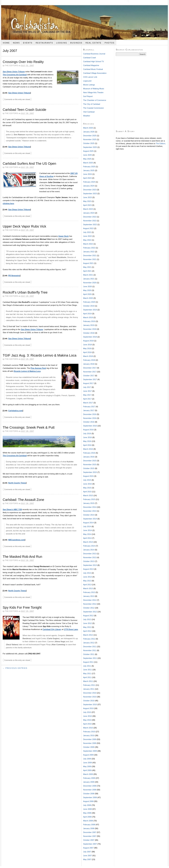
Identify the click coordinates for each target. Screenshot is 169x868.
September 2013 (90, 565)
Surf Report (88, 96)
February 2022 (89, 248)
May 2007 (87, 859)
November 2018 (90, 329)
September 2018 (90, 337)
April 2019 (87, 314)
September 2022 (90, 224)
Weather (87, 116)
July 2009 (87, 759)
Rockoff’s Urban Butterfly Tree (25, 292)
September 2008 (90, 797)
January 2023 (89, 213)
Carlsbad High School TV (94, 61)
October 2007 (89, 840)
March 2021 (88, 275)
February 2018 (89, 360)
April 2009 (87, 770)
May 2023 (87, 201)
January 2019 (89, 325)
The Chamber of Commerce (95, 100)
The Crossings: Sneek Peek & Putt (29, 427)
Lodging (62, 43)
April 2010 (87, 724)
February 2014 (89, 546)
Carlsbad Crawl (89, 58)
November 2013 (90, 557)
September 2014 (90, 519)
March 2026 (88, 128)
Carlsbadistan (84, 20)
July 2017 (87, 387)
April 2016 (87, 445)
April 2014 (87, 538)
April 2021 (87, 271)
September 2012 (90, 612)
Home (6, 43)
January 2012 (89, 643)
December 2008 (90, 786)
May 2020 (87, 290)
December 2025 (90, 136)
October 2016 (89, 422)
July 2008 (87, 805)
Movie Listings (89, 85)
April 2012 (87, 631)
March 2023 (88, 209)
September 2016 (90, 426)
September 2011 (90, 658)
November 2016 (90, 418)
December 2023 (90, 190)
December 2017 (90, 368)
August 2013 (88, 569)
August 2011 (88, 662)
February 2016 (89, 453)
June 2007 (87, 856)
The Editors (161, 143)
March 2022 (88, 244)
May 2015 (87, 488)
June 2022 (87, 236)
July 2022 (87, 232)
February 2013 (89, 592)
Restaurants (44, 43)
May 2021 (87, 267)
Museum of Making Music (94, 89)
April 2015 (87, 492)
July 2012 (87, 619)
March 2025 (88, 163)
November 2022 (90, 221)
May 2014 (87, 534)
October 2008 (89, 794)
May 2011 (87, 673)
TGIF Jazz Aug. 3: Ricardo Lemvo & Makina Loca (40, 355)
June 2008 (87, 809)
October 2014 (89, 515)
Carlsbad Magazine (91, 65)
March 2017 (88, 403)
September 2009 (90, 751)
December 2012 (90, 600)
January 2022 (89, 252)
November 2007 (90, 836)
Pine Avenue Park (38, 368)
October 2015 (89, 468)
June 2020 (87, 286)
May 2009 (87, 766)
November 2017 (90, 372)
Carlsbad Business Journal (94, 54)
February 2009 (89, 778)
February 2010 (89, 732)
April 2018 (87, 352)
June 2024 (87, 174)
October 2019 (89, 306)
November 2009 (90, 743)
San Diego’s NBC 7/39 (12, 509)
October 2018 (89, 333)
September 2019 (90, 310)
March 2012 (88, 635)
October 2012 (89, 608)
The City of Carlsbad (92, 104)
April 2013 (87, 585)
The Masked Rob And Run (22, 557)
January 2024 (89, 186)
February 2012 (89, 639)
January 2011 (89, 689)
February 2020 (89, 302)
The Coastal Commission (94, 108)
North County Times (17, 483)
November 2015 (90, 464)
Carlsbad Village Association (95, 73)
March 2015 (88, 495)
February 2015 (89, 499)
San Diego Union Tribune (19, 147)
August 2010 (88, 708)
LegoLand (87, 81)
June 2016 (87, 437)
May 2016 (87, 441)
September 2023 (90, 194)
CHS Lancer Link (90, 77)
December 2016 (90, 414)
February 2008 (89, 825)
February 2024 (89, 182)
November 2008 (90, 790)
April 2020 (87, 294)
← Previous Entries (15, 668)
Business (76, 43)
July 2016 (87, 433)
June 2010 (87, 716)
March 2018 (88, 356)
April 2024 (87, 178)
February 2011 (89, 685)
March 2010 (88, 728)
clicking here (8, 203)
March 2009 (88, 774)
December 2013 (90, 554)
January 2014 (89, 550)
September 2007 (90, 844)
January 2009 (89, 782)
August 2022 (88, 228)
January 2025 (89, 170)
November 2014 (90, 511)
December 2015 (90, 461)
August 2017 (88, 383)
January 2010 (89, 735)
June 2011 (87, 670)
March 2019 (88, 317)
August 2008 (88, 801)
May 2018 (87, 348)
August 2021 (88, 263)
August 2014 (88, 523)
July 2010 (87, 712)
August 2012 (88, 616)
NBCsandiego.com (16, 540)
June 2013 (87, 577)
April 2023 (87, 205)
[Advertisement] (32, 93)
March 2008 (88, 821)
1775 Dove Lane (71, 629)
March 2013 (88, 588)
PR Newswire (14, 276)
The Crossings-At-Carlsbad (15, 456)
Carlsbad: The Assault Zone (23, 500)
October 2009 (89, 747)
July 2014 (87, 526)
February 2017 (89, 407)
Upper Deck (64, 236)
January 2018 (89, 364)
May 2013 (87, 581)
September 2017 (90, 379)
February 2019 (89, 321)
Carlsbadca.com (15, 411)
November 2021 (90, 259)
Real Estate (94, 43)
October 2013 (89, 561)
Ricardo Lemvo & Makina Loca (27, 371)
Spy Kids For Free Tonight (22, 607)
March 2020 (88, 298)
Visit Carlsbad (89, 112)
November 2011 (90, 650)
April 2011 (87, 677)
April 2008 (87, 817)
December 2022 (90, 217)
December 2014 (90, 507)
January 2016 (89, 457)
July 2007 (87, 852)
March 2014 (88, 542)
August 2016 (88, 430)
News (16, 43)
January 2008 (89, 828)
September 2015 (90, 472)
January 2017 (89, 410)
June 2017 (87, 391)
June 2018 (87, 345)
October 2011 (89, 654)
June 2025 (87, 155)
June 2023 (87, 197)
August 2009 (88, 755)
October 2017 (89, 376)
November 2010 (90, 697)
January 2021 (89, 279)
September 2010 (90, 704)
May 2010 (87, 720)
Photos (110, 43)
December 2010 (90, 693)
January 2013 (89, 596)
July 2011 (87, 666)
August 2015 (88, 476)
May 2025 (87, 159)
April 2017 (87, 399)
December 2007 (90, 832)
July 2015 (87, 480)
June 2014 (87, 530)
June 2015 (87, 484)
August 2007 (88, 848)
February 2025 (89, 167)
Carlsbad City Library (52, 629)
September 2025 (90, 147)
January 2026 (89, 132)
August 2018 (88, 341)
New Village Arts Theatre (93, 92)
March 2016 (88, 449)
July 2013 (87, 573)
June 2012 (87, 623)
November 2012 (90, 604)
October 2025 (89, 143)
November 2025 (90, 139)
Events (28, 43)
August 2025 (88, 151)
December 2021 (90, 255)
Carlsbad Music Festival (93, 69)
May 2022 (87, 240)
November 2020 (90, 283)
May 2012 (87, 627)
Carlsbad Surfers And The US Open (29, 164)
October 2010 (89, 701)
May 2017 (87, 395)
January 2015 (89, 503)
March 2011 (88, 681)
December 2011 (90, 647)
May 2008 (87, 813)
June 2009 (87, 763)
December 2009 (90, 739)
